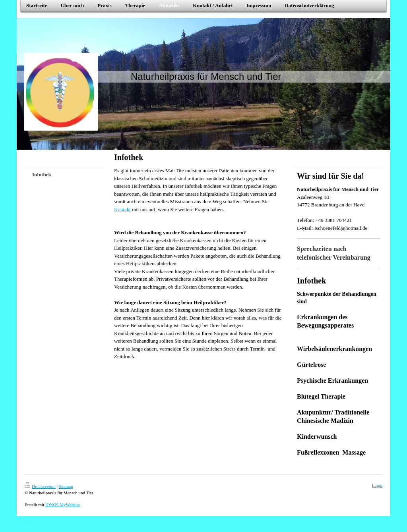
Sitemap (66, 486)
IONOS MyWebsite (63, 505)
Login (377, 485)
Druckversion (40, 486)
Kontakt (122, 209)
